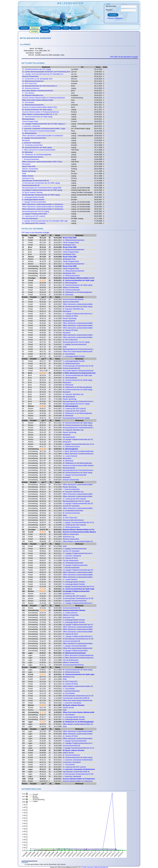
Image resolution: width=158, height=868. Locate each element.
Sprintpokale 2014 (69, 245)
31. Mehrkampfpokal (29, 133)
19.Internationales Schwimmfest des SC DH (78, 696)
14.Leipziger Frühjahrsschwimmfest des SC (78, 439)
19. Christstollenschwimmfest (32, 145)
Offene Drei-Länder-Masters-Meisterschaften (38, 100)
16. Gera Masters (28, 102)
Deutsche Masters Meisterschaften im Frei (78, 278)
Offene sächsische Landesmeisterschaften (78, 337)
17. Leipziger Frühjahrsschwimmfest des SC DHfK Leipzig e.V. (44, 124)
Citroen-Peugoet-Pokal (30, 121)
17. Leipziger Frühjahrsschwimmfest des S (78, 314)
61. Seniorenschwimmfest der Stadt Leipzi (78, 280)
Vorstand (45, 31)
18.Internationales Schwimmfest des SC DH (78, 366)
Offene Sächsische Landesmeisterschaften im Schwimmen (43, 204)
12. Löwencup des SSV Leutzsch (34, 216)
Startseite (24, 28)
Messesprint (26, 164)
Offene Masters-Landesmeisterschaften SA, (78, 541)
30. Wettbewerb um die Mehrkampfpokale (37, 155)
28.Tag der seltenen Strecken (32, 192)
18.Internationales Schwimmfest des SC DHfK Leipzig (41, 195)
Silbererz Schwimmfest (30, 169)
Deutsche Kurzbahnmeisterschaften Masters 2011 (40, 107)
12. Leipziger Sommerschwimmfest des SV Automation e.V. (43, 74)
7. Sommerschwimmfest (30, 159)
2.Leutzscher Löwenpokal (31, 126)
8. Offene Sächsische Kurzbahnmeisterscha (78, 454)
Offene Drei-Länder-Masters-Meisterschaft (77, 352)
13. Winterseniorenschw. (71, 276)
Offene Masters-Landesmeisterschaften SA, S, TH (40, 114)
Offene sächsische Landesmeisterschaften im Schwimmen (43, 136)
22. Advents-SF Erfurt (70, 316)
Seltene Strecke (28, 176)
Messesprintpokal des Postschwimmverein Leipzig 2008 (42, 188)
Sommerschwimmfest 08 (31, 185)
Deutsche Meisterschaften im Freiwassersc (79, 779)
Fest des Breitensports (30, 219)
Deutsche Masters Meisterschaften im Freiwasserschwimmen (44, 98)
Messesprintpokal (28, 119)
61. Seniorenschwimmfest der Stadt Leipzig (37, 117)
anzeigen (35, 31)
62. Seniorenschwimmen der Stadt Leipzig (37, 110)
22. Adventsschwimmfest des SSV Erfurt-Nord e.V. (40, 86)
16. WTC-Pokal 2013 (29, 84)
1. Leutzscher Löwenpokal (31, 143)
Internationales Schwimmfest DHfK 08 (35, 181)
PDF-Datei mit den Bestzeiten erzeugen (124, 57)
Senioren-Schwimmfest (30, 76)
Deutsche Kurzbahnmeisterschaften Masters (78, 466)
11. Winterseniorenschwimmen (33, 105)
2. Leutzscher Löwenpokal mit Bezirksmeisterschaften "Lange (44, 129)
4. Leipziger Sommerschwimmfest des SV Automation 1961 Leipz (45, 221)
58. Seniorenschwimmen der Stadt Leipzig (37, 147)
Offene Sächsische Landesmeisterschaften (78, 304)
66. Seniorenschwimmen (31, 88)
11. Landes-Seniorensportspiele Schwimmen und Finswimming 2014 (46, 72)
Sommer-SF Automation (71, 506)
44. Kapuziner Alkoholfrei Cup (32, 95)
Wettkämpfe (56, 28)
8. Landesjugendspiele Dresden (33, 197)
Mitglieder (35, 28)
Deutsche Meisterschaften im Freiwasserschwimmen (40, 112)
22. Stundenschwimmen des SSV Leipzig (36, 69)
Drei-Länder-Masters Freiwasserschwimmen (38, 91)
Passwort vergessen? (115, 18)
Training (45, 28)
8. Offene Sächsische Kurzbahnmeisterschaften (39, 150)
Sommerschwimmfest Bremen (33, 157)
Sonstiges (75, 28)
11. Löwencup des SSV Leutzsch (34, 223)
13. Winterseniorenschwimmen (33, 81)
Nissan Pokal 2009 (29, 166)
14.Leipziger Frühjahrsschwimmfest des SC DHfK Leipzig (42, 190)
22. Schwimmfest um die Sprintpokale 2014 (37, 79)
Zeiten (66, 28)
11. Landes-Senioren (70, 456)
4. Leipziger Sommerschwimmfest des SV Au (78, 444)
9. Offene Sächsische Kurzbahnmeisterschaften (39, 131)
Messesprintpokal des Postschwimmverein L (78, 349)
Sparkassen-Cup (28, 178)
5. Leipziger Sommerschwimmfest (34, 202)
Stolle (24, 174)
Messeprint (26, 140)
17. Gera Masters (28, 93)
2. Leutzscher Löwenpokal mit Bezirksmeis (78, 760)
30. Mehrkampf (27, 152)
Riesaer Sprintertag (29, 171)
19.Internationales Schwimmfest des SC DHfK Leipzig (41, 183)
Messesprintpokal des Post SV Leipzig (35, 211)
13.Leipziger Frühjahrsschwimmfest (35, 214)
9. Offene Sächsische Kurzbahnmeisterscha (79, 373)
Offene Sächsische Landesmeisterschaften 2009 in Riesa (42, 162)
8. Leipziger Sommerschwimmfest (34, 138)
